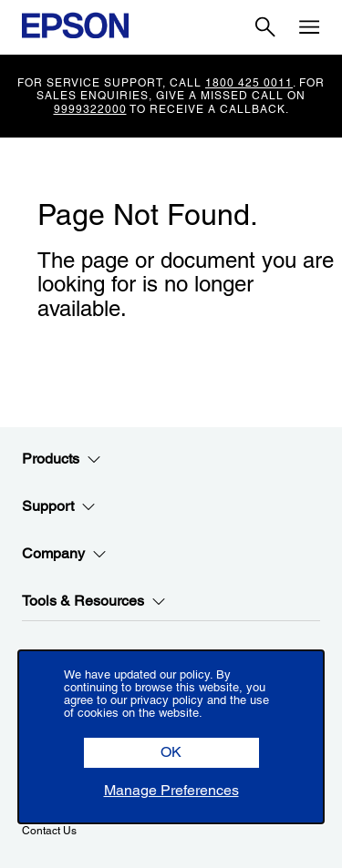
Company (64, 554)
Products (62, 459)
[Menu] (309, 27)
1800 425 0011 (249, 83)
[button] (171, 753)
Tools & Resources (94, 601)
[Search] (265, 27)
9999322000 (90, 109)
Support (59, 506)
